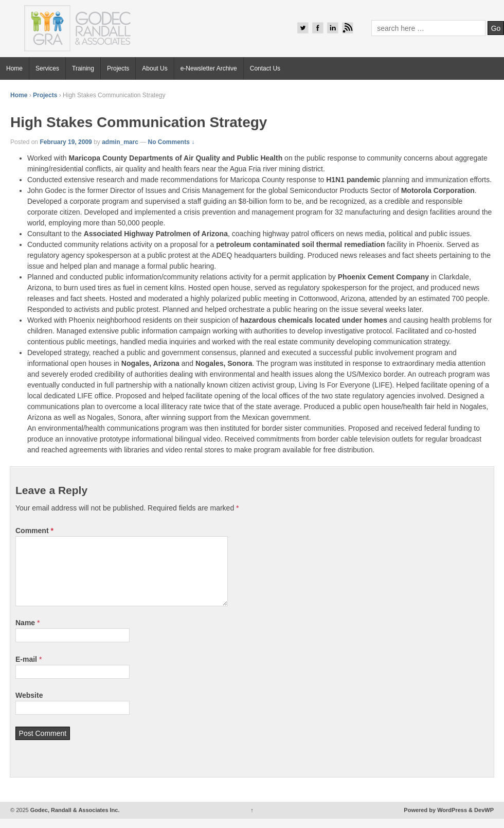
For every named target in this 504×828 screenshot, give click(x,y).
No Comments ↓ (172, 142)
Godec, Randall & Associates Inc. (74, 810)
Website (29, 695)
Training (83, 68)
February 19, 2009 (66, 142)
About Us (155, 68)
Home (14, 68)
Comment (34, 531)
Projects (118, 68)
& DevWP (481, 810)
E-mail (26, 659)
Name (25, 623)
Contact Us (265, 68)
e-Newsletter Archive (209, 68)
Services (47, 68)
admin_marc (120, 142)
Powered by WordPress (435, 810)
